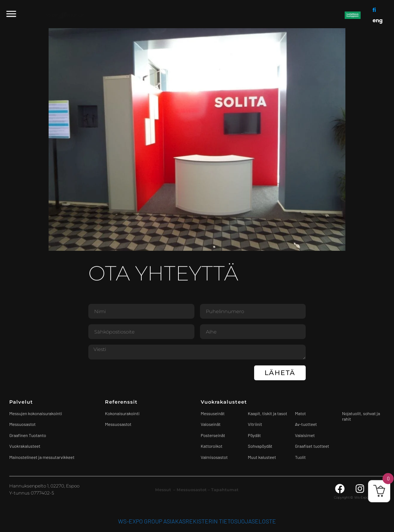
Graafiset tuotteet (312, 446)
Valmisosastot (214, 457)
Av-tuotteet (306, 424)
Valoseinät (211, 424)
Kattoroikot (212, 446)
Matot (300, 413)
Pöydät (254, 435)
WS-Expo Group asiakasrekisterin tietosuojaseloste (197, 521)
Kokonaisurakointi (122, 413)
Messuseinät (213, 413)
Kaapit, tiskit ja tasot (267, 413)
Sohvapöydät (260, 446)
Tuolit (301, 457)
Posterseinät (213, 435)
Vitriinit (255, 424)
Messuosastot (118, 424)
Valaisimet (305, 435)
